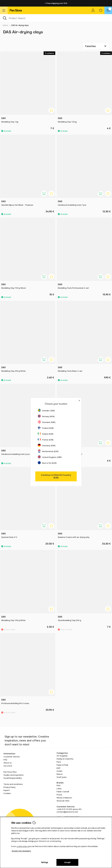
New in (60, 774)
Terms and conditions (13, 784)
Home (5, 25)
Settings (45, 862)
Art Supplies (62, 756)
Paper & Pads (62, 765)
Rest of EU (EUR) (47, 463)
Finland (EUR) (46, 428)
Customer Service (12, 757)
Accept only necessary (21, 851)
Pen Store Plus (10, 772)
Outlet (60, 771)
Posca (59, 795)
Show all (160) (63, 801)
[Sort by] (96, 46)
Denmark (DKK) (47, 422)
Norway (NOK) (46, 416)
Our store (8, 766)
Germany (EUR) (47, 446)
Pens (59, 762)
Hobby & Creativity (65, 759)
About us (8, 763)
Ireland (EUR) (46, 434)
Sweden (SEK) (46, 411)
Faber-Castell (63, 792)
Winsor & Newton (64, 798)
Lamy (59, 788)
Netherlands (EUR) (48, 451)
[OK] (56, 18)
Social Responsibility (13, 778)
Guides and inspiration (14, 775)
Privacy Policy (9, 787)
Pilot (59, 785)
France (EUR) (46, 440)
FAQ (5, 760)
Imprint (7, 790)
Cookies (7, 793)
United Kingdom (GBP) (50, 457)
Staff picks (62, 777)
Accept (67, 862)
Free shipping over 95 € (56, 3)
